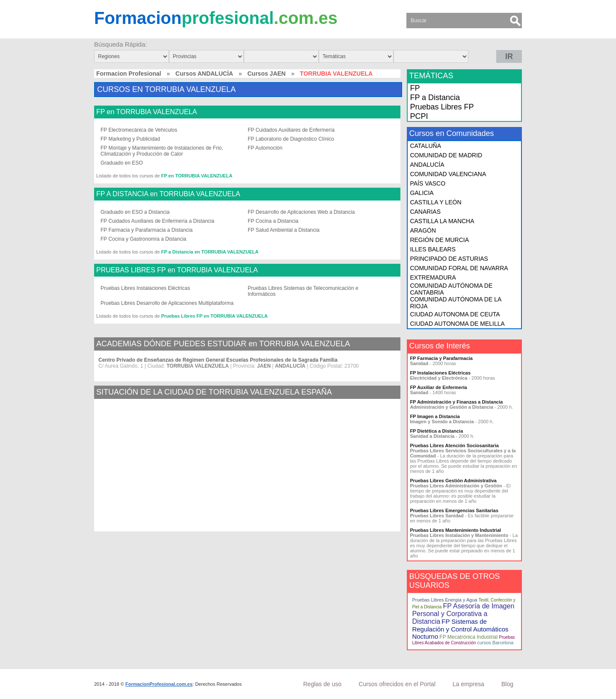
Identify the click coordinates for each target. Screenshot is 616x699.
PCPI (419, 116)
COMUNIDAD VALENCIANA (448, 174)
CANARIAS (425, 212)
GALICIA (422, 193)
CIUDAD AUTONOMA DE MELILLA (457, 324)
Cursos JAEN (266, 74)
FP (415, 88)
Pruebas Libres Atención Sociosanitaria (454, 445)
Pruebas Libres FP (442, 107)
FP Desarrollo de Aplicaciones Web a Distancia (301, 212)
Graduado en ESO (122, 163)
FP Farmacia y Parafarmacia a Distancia (147, 230)
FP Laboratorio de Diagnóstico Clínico (291, 139)
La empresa (468, 684)
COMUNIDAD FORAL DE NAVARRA (459, 268)
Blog (507, 684)
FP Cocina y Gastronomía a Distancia (144, 239)
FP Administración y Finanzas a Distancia (456, 402)
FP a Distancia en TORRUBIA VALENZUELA (210, 252)
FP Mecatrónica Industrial (468, 637)
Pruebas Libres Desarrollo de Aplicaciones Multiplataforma (167, 303)
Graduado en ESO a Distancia (135, 212)
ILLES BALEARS (433, 249)
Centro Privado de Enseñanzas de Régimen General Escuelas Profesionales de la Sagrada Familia (218, 360)
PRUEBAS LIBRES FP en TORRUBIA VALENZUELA (177, 270)
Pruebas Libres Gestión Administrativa (453, 481)
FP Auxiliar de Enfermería (438, 387)
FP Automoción (265, 148)
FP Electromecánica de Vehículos (139, 130)
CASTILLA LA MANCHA (442, 221)
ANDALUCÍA (427, 165)
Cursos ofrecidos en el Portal (397, 684)
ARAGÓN (423, 230)
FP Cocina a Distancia (273, 221)
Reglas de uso (323, 684)
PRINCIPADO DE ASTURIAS (449, 259)
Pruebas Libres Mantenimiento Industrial (455, 530)
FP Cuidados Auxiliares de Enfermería (291, 130)
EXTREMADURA (433, 277)
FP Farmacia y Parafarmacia (441, 358)
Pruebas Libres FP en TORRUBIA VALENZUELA (215, 316)
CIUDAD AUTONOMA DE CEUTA (455, 314)
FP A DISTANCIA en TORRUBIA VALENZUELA (168, 194)
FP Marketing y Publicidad (130, 139)
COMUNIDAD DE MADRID (446, 155)
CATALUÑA (425, 146)
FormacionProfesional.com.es (159, 684)
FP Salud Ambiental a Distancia (284, 230)
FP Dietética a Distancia (436, 431)
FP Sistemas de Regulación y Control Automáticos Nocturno (460, 629)
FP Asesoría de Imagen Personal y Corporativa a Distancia (463, 614)
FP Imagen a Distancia (435, 416)
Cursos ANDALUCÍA (204, 74)
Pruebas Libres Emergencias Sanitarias (454, 510)
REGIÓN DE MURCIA (439, 240)
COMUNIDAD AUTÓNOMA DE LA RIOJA (455, 303)
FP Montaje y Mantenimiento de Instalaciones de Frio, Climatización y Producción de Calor (162, 151)
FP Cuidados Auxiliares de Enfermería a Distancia (157, 221)
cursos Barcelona (495, 643)
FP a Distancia (435, 97)
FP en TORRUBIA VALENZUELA (147, 112)
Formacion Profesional (129, 74)
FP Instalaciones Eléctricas (440, 373)
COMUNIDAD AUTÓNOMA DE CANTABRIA (451, 289)
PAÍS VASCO (428, 183)
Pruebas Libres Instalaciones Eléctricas (145, 288)
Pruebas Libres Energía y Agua (444, 600)
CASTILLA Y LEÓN (435, 202)
